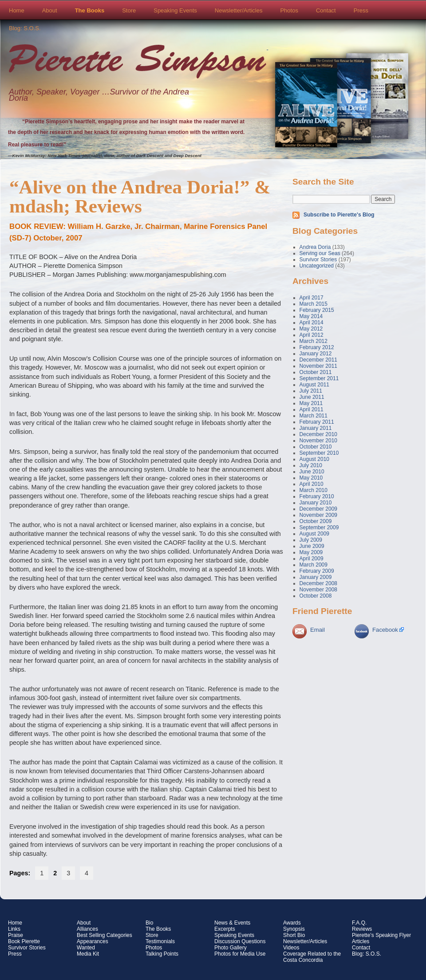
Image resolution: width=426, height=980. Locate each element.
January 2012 (316, 354)
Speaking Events (175, 10)
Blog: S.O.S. (25, 28)
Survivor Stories (318, 260)
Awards (292, 923)
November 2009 (318, 515)
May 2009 (311, 552)
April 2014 (312, 323)
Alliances (87, 929)
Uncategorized (317, 266)
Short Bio (294, 935)
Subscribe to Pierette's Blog (339, 215)
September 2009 (319, 527)
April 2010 (312, 484)
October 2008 (316, 596)
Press (361, 10)
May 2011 (311, 403)
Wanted (86, 948)
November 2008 (318, 590)
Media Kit (88, 954)
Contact (326, 10)
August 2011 (314, 385)
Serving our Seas (320, 253)
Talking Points (162, 954)
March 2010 (314, 490)
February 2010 (317, 496)
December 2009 (318, 509)
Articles (361, 941)
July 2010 (311, 465)
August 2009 (314, 534)
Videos (291, 948)
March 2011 (314, 416)
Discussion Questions (240, 941)
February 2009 (317, 571)
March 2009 (314, 565)
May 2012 (311, 329)
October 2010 (316, 447)
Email (318, 630)
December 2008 (318, 583)
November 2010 (318, 441)
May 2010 (311, 478)
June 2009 (312, 546)
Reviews (362, 929)
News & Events (232, 923)
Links (14, 929)
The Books (90, 10)
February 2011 (317, 422)
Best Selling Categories (105, 935)
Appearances (93, 941)
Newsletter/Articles (239, 10)
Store (129, 10)
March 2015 (314, 304)
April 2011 (312, 409)
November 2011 (318, 366)
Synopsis (294, 929)
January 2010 (316, 503)
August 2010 (314, 459)
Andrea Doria (315, 247)
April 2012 (312, 335)
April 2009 (312, 559)
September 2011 (319, 378)
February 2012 (317, 347)
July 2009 (311, 540)
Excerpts (225, 929)
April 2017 (312, 298)
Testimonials (160, 941)
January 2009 (316, 577)
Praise (16, 935)
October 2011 (316, 372)
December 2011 (318, 360)
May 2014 (311, 316)
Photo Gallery (231, 948)
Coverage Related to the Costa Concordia (312, 957)
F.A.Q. (359, 923)
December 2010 (318, 434)
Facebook (385, 630)
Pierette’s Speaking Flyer (381, 935)
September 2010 (319, 453)
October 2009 (316, 521)
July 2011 (311, 391)
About (50, 10)
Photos (289, 10)
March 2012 (314, 341)
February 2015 (317, 310)
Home (17, 10)
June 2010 (312, 472)
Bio (149, 923)
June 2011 (312, 397)
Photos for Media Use (240, 954)
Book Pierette (24, 941)
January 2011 (316, 428)
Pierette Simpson (138, 63)
